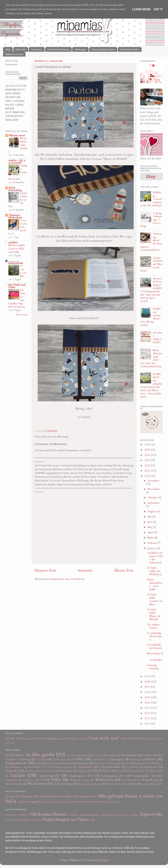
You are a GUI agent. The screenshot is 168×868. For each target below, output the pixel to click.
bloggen (159, 739)
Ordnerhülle (85, 767)
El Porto (72, 755)
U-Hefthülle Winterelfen (154, 636)
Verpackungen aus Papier (66, 819)
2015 (148, 697)
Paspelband (133, 767)
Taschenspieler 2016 (113, 776)
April (151, 532)
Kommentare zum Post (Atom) (67, 579)
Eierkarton (23, 815)
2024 (148, 455)
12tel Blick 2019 (49, 797)
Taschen (17, 775)
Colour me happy (28, 802)
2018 (148, 682)
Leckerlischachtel (110, 815)
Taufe (39, 820)
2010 (148, 724)
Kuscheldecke (62, 763)
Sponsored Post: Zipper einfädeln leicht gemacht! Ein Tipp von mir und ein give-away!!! (151, 290)
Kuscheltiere (81, 763)
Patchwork (150, 767)
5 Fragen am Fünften (32, 739)
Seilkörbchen (65, 771)
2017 (148, 687)
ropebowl (131, 784)
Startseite (85, 571)
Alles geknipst (111, 796)
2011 (148, 718)
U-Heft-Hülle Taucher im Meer (155, 599)
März (151, 538)
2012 (148, 713)
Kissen (151, 759)
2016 (148, 692)
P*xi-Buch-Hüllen (110, 767)
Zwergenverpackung (90, 784)
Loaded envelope (129, 815)
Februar (152, 543)
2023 (148, 460)
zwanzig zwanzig (153, 667)
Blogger (103, 860)
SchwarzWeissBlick (96, 802)
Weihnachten (104, 780)
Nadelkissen (16, 767)
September (154, 503)
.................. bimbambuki (16, 262)
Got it (158, 9)
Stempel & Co (27, 820)
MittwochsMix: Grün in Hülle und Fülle (17, 249)
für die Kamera (113, 784)
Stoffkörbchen (116, 771)
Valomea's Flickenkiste (15, 216)
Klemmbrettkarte (90, 815)
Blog (8, 49)
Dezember (154, 481)
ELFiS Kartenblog (15, 189)
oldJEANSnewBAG (130, 49)
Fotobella (148, 755)
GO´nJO (41, 759)
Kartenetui (136, 759)
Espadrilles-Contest (92, 755)
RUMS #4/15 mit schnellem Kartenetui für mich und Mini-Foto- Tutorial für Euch (151, 385)
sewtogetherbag (150, 784)
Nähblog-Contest (78, 739)
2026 (148, 445)
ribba (93, 820)
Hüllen (79, 759)
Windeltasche (37, 784)
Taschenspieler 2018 (145, 776)
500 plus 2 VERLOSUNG (158, 338)
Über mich (21, 49)
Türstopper (29, 780)
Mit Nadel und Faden (17, 286)
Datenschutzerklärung (58, 49)
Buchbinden (11, 815)
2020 (148, 476)
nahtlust (13, 242)
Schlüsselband (46, 771)
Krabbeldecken (43, 763)
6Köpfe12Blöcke (15, 755)
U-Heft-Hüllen (51, 780)
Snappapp (81, 771)
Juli (150, 517)
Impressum (37, 49)
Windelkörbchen (14, 784)
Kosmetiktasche (16, 763)
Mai (150, 527)
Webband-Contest (144, 739)
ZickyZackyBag (63, 784)
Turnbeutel (11, 780)
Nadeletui (157, 763)
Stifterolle (97, 771)
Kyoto (97, 763)
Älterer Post (124, 571)
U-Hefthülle (50, 431)
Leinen (125, 763)
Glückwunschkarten (48, 814)
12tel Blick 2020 (69, 797)
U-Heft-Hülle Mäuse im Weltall (154, 614)
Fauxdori (112, 755)
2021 (148, 471)
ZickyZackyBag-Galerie (103, 49)
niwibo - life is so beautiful (17, 162)
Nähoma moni (17, 135)
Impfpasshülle (99, 760)
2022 (148, 466)
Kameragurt (117, 759)
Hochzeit (74, 815)
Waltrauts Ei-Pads (14, 54)
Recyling (30, 771)
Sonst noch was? (104, 738)
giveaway (10, 743)
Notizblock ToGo (38, 767)
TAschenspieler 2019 (138, 771)
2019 (148, 676)
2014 (148, 703)
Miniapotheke (140, 763)
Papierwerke (151, 814)
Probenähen (12, 771)
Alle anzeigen (22, 315)
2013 (148, 708)
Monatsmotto (61, 739)
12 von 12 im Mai (23, 271)
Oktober (153, 498)
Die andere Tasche (153, 626)
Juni (150, 522)
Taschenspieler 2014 (81, 776)
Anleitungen (80, 49)
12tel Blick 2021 (88, 797)
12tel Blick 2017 (29, 797)
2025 (148, 450)
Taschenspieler (49, 776)
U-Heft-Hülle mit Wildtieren (154, 571)
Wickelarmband (129, 780)
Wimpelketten (150, 780)
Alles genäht (43, 755)
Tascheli (158, 771)
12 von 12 (12, 738)
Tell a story (127, 739)
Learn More (142, 9)
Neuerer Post (45, 571)
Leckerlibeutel (111, 763)
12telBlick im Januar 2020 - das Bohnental (155, 558)
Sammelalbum (12, 820)
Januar (152, 548)
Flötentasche (129, 755)
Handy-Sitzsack (61, 759)
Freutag (48, 739)
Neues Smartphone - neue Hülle (154, 584)
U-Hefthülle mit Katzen (154, 647)
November (154, 489)
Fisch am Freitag (47, 802)
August (152, 511)
